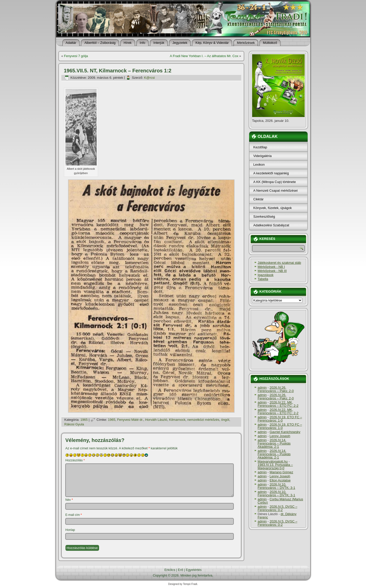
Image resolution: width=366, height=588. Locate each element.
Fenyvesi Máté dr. (130, 420)
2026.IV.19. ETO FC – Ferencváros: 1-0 (280, 419)
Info (143, 43)
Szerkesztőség (264, 217)
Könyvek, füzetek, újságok (273, 208)
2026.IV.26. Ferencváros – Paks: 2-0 (276, 389)
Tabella (263, 279)
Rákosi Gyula (74, 424)
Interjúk (159, 43)
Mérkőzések (246, 43)
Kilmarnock (177, 420)
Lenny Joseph (280, 436)
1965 (84, 420)
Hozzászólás (75, 460)
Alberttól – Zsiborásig (100, 43)
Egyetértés (194, 570)
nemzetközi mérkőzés (203, 420)
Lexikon (259, 165)
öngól (225, 420)
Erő (181, 570)
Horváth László (156, 420)
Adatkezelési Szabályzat (271, 225)
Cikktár (259, 199)
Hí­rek (128, 43)
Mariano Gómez (281, 472)
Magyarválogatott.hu (273, 461)
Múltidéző (270, 43)
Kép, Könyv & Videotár (212, 43)
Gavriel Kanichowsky (285, 432)
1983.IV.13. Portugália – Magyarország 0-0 (275, 466)
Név (69, 500)
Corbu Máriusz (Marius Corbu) (280, 501)
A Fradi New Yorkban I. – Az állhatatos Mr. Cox (204, 56)
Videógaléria (263, 156)
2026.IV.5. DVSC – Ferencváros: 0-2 (278, 508)
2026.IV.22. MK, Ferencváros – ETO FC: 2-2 (278, 404)
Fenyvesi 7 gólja (76, 56)
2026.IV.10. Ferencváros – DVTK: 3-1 (276, 486)
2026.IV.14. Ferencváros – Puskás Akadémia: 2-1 (274, 443)
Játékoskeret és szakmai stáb (280, 263)
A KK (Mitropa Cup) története (275, 182)
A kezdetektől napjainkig (271, 173)
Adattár (71, 43)
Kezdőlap (260, 147)
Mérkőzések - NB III (272, 271)
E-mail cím (74, 515)
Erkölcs (170, 570)
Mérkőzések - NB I (271, 267)
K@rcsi (150, 78)
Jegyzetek (180, 43)
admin (262, 388)
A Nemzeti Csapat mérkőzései (276, 191)
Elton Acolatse (280, 480)
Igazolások (266, 275)
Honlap (70, 530)
